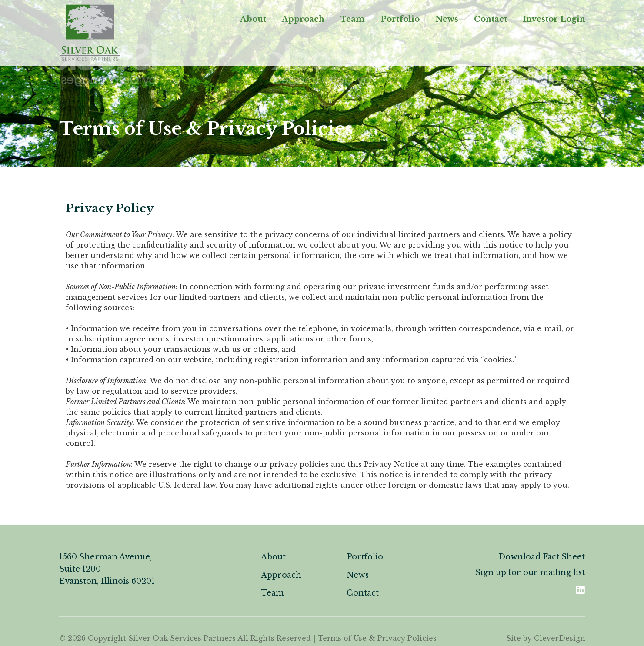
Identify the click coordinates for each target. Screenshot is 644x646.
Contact (491, 19)
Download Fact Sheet (542, 557)
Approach (303, 19)
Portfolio (400, 19)
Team (352, 19)
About (253, 19)
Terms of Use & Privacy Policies (377, 638)
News (447, 19)
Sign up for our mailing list (530, 572)
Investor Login (554, 19)
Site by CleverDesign (546, 638)
